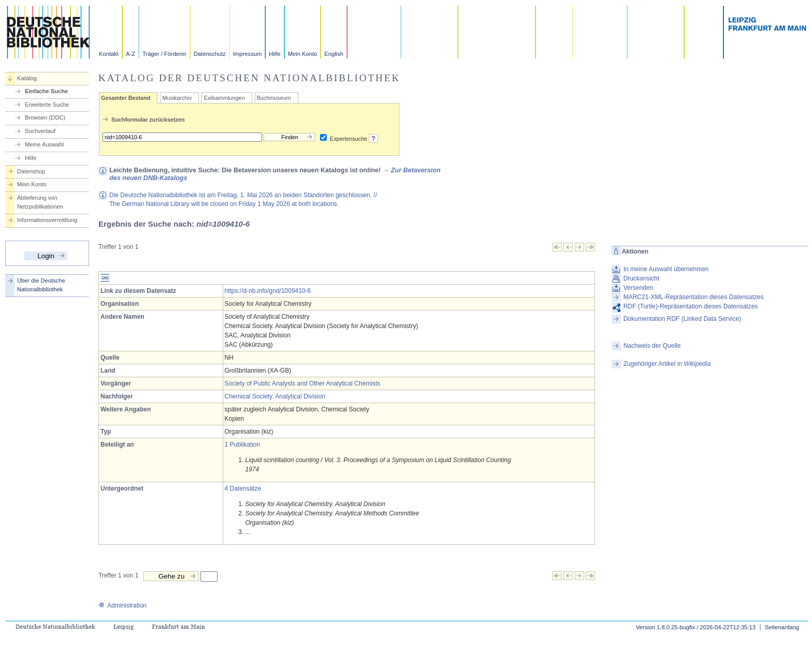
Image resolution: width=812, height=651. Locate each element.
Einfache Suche (46, 91)
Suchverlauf (40, 131)
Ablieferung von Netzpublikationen (40, 202)
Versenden (638, 288)
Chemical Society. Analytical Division (275, 396)
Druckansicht (641, 278)
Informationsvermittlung (47, 220)
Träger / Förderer (164, 54)
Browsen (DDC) (45, 117)
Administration (122, 605)
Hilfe (274, 54)
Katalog (27, 78)
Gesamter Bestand (126, 98)
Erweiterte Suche (47, 105)
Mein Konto (303, 54)
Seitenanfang (782, 627)
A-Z (130, 54)
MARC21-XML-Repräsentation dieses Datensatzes (694, 297)
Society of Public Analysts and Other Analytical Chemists (303, 383)
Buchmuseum (274, 98)
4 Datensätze (243, 489)
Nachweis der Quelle (652, 346)
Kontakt (109, 54)
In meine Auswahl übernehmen (666, 269)
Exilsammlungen (224, 98)
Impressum (247, 54)
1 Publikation (243, 445)
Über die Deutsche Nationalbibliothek (41, 285)
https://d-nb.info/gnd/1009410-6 (268, 291)
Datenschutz (210, 54)
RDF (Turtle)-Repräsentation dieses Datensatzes (691, 306)
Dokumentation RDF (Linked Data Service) (682, 319)
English (334, 54)
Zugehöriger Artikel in (667, 364)
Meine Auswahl (44, 144)
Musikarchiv (177, 98)
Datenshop (31, 171)
